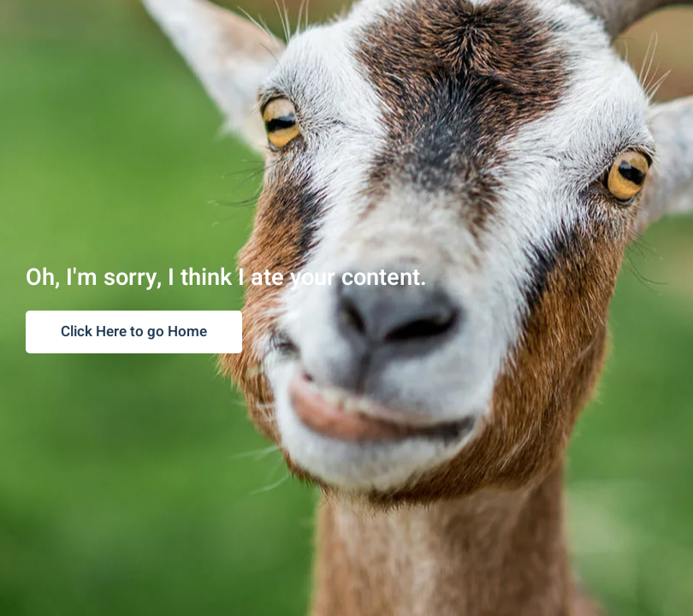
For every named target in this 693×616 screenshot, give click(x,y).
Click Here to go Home (134, 332)
